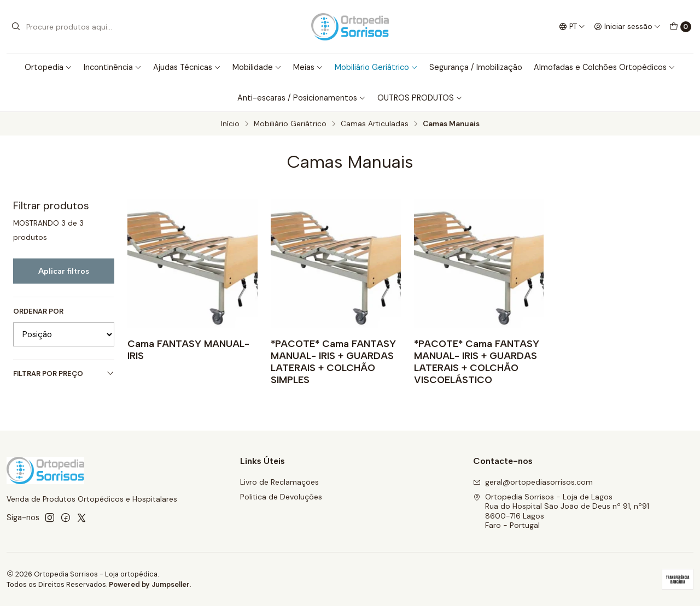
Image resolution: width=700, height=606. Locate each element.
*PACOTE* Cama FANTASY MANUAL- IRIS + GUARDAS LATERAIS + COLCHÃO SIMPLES (333, 361)
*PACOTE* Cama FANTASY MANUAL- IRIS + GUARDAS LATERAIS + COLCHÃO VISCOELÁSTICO (477, 361)
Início (230, 124)
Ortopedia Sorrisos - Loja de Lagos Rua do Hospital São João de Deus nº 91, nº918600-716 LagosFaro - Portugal (561, 511)
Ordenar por (38, 311)
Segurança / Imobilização (476, 67)
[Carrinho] (680, 27)
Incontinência (113, 67)
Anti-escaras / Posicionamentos (302, 98)
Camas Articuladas (375, 124)
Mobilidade (257, 67)
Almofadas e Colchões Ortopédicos (605, 67)
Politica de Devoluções (281, 497)
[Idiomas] (572, 27)
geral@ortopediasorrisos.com (533, 482)
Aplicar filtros (64, 271)
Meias (308, 67)
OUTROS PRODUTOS (420, 98)
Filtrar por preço (64, 373)
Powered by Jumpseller (149, 584)
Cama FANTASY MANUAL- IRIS (188, 349)
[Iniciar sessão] (627, 27)
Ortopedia (48, 67)
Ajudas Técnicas (187, 67)
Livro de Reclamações (279, 482)
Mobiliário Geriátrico (376, 67)
